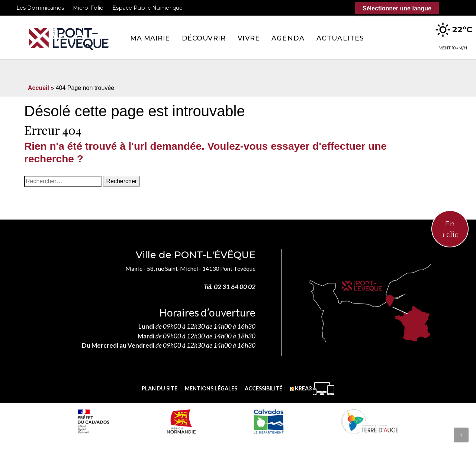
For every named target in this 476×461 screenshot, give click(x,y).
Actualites (340, 38)
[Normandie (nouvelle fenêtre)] (181, 421)
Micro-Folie (88, 8)
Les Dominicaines (40, 8)
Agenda (288, 38)
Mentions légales (211, 388)
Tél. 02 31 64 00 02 (230, 287)
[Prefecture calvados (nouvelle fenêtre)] (93, 421)
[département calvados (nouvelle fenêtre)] (268, 421)
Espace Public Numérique (147, 8)
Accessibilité (263, 388)
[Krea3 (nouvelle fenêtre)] (312, 389)
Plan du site (160, 388)
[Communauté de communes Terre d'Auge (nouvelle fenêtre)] (370, 421)
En (450, 230)
